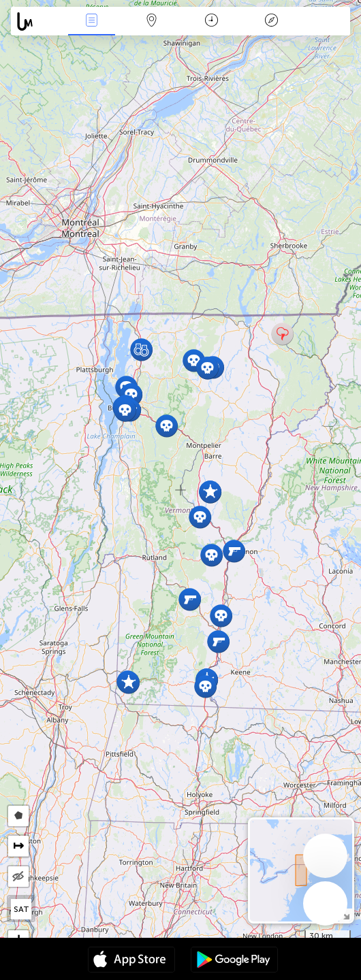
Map (152, 21)
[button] (218, 641)
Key (272, 21)
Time (211, 21)
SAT (21, 909)
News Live (92, 21)
